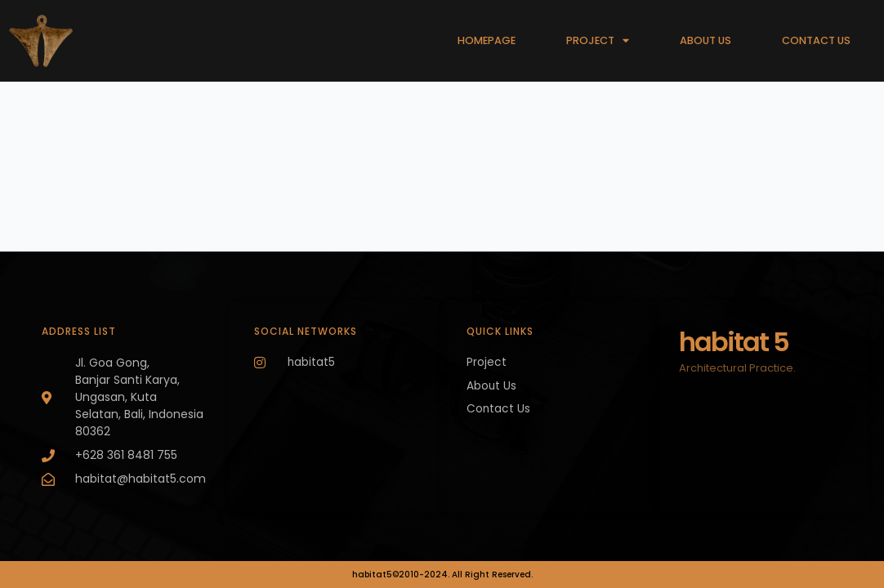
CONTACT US (816, 40)
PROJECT (598, 41)
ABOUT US (705, 40)
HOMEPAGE (487, 40)
